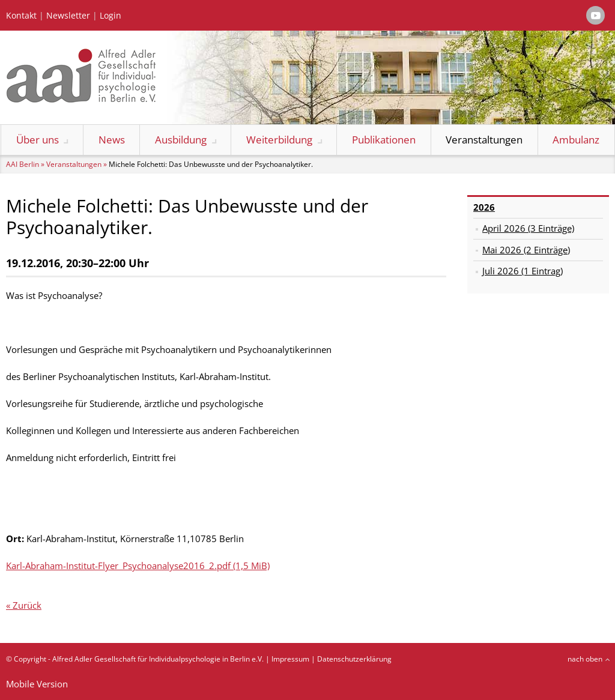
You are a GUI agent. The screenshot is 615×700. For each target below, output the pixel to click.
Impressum (290, 659)
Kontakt (21, 16)
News (112, 140)
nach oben (585, 659)
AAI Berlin (23, 164)
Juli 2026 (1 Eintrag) (523, 271)
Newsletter (68, 16)
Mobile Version (37, 684)
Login (111, 16)
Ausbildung (181, 140)
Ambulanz (576, 140)
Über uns (38, 140)
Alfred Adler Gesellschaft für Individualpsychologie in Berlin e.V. (158, 659)
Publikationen (384, 140)
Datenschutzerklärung (354, 659)
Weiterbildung (279, 140)
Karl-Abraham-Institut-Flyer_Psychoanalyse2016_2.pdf (138, 566)
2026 (484, 207)
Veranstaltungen (484, 140)
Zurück (27, 605)
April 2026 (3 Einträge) (528, 228)
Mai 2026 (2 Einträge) (526, 250)
